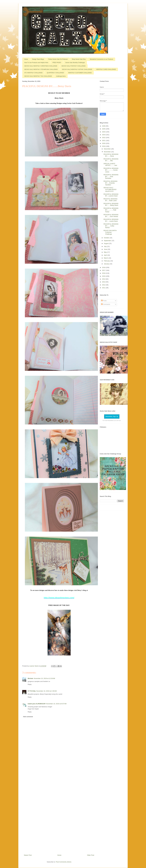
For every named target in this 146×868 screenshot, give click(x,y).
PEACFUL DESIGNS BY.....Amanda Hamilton (110, 183)
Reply (30, 684)
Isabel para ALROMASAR (37, 704)
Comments (106, 304)
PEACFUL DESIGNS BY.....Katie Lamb (110, 200)
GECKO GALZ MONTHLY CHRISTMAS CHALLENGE (41, 66)
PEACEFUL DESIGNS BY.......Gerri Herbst (111, 216)
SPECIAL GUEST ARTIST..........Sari (110, 165)
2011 (104, 288)
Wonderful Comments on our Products (102, 59)
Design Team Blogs (38, 59)
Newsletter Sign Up (112, 416)
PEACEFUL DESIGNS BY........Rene (111, 155)
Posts (104, 301)
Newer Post (28, 855)
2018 (104, 267)
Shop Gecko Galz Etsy (79, 59)
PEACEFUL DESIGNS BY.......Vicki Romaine (111, 176)
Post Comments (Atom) (64, 862)
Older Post (91, 855)
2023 (104, 135)
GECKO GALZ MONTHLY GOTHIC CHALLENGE (77, 69)
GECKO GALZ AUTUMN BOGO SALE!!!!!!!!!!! (110, 189)
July (105, 246)
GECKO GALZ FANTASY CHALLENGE (74, 66)
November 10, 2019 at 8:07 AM (56, 704)
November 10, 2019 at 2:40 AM (46, 691)
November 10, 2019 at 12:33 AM (44, 678)
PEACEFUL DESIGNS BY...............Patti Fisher (111, 210)
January (107, 264)
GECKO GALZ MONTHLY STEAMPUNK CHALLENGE (41, 69)
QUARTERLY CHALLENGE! (55, 73)
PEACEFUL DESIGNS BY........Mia (111, 160)
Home (26, 59)
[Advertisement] (59, 812)
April (106, 255)
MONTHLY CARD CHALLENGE (106, 69)
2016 (104, 273)
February (107, 261)
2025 (104, 129)
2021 (104, 141)
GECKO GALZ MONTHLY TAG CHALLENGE (38, 76)
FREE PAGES (57, 63)
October (107, 238)
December (108, 149)
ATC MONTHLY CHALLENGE (33, 73)
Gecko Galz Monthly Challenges (75, 63)
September (108, 241)
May (106, 252)
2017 (104, 270)
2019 (104, 146)
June (106, 249)
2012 (104, 285)
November (108, 152)
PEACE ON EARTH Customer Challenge (110, 232)
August (106, 243)
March (106, 258)
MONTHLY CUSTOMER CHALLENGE (80, 73)
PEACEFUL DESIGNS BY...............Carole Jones (111, 170)
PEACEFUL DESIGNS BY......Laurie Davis (111, 220)
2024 (104, 132)
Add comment (28, 717)
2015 (104, 276)
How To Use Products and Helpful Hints (36, 63)
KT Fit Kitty (32, 691)
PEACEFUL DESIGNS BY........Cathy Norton (111, 226)
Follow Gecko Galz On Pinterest (58, 59)
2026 (104, 126)
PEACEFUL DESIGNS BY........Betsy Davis (111, 204)
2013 (104, 282)
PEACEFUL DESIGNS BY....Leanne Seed (111, 195)
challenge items (61, 76)
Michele (30, 678)
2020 (104, 143)
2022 (104, 138)
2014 (104, 279)
